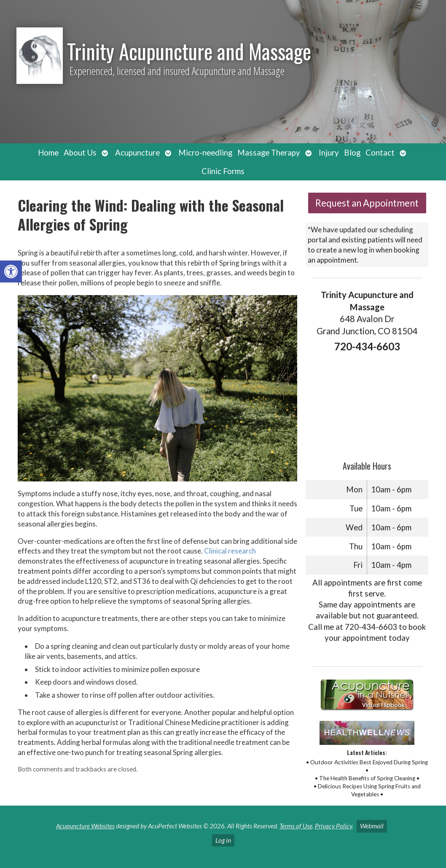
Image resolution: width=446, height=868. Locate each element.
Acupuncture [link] (137, 153)
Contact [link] (380, 153)
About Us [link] (80, 153)
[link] (11, 271)
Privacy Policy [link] (333, 826)
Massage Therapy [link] (269, 153)
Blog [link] (352, 153)
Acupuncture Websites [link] (85, 826)
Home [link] (48, 153)
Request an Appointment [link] (367, 203)
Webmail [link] (372, 826)
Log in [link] (223, 840)
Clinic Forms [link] (223, 171)
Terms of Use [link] (296, 826)
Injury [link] (329, 153)
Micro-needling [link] (205, 153)
